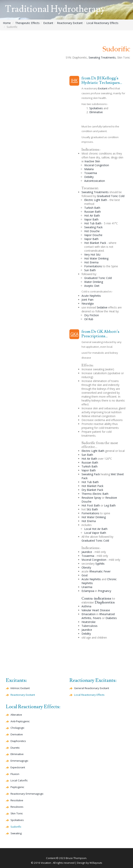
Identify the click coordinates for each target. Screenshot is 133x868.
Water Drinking (94, 282)
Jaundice (87, 552)
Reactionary (23, 695)
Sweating (16, 833)
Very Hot (92, 255)
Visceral (97, 165)
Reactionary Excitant (70, 23)
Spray (98, 498)
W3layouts (96, 863)
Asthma (86, 606)
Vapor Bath (91, 219)
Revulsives (17, 807)
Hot (92, 231)
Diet (92, 286)
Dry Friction (92, 315)
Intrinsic (20, 688)
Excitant (48, 23)
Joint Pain (87, 300)
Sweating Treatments (102, 57)
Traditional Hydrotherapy (55, 9)
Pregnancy (105, 591)
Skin (17, 813)
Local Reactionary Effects (102, 23)
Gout (85, 575)
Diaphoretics (105, 602)
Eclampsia (88, 591)
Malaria (89, 169)
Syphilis (100, 564)
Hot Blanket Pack (95, 243)
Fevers (97, 618)
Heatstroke (89, 622)
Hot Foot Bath (91, 505)
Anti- (20, 721)
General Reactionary (92, 688)
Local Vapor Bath (95, 533)
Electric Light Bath (96, 200)
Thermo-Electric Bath (95, 494)
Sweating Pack (93, 227)
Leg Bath (110, 505)
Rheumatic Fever (100, 571)
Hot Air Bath (92, 215)
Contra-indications (96, 598)
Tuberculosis (90, 626)
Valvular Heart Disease (96, 610)
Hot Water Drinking (96, 258)
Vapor (93, 235)
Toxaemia (91, 173)
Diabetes (111, 618)
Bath (93, 212)
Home (7, 23)
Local (19, 780)
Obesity (86, 567)
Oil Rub (89, 319)
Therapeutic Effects (27, 23)
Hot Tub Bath (93, 223)
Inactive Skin (92, 161)
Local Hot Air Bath (96, 529)
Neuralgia (88, 303)
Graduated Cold (111, 196)
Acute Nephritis (91, 296)
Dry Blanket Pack (92, 490)
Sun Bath (90, 270)
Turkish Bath (92, 208)
